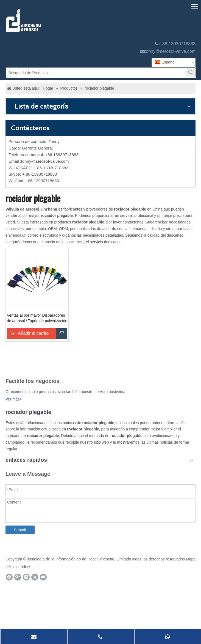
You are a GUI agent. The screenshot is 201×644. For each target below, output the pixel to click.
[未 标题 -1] (16, 367)
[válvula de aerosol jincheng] (52, 21)
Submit (20, 530)
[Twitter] (35, 577)
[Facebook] (9, 577)
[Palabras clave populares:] (191, 72)
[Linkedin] (26, 577)
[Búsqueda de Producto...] (96, 73)
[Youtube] (43, 577)
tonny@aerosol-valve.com (170, 51)
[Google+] (18, 577)
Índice (25, 567)
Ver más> (14, 399)
